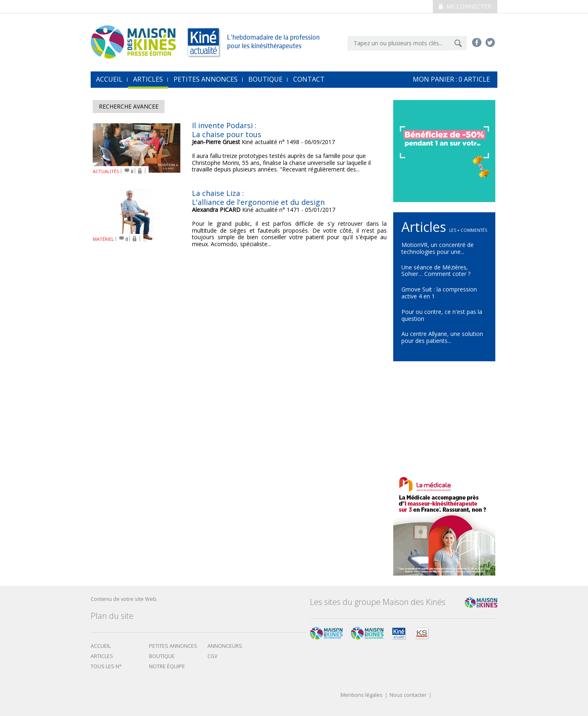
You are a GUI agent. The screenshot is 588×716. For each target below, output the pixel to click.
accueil (109, 79)
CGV (213, 656)
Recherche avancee (129, 106)
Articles (148, 79)
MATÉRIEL (103, 239)
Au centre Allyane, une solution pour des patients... (442, 337)
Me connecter (465, 6)
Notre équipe (167, 666)
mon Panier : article (451, 79)
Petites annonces (206, 79)
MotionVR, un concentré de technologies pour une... (438, 248)
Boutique (265, 79)
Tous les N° (106, 666)
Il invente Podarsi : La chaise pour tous (227, 130)
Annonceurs (225, 646)
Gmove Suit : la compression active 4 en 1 (439, 293)
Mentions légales (362, 695)
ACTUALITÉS (106, 171)
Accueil (101, 646)
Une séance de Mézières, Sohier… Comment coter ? (436, 271)
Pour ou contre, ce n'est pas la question (442, 315)
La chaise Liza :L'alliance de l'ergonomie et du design (258, 198)
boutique (162, 656)
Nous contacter (408, 695)
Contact (309, 79)
